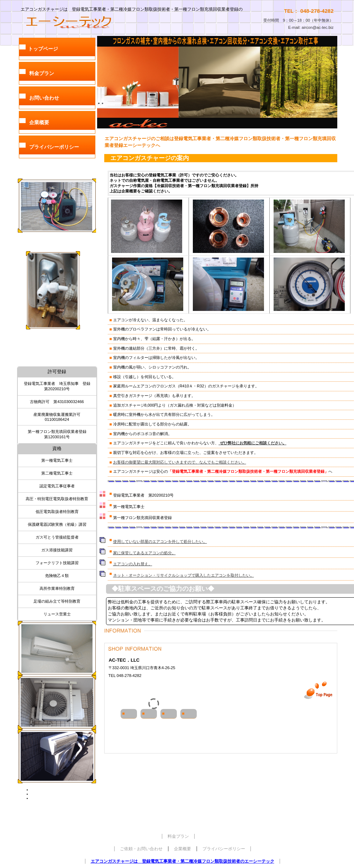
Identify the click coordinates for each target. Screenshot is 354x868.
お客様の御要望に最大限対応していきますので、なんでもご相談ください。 (180, 462)
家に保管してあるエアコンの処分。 (144, 553)
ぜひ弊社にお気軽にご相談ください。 (253, 443)
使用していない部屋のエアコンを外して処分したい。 (160, 541)
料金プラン (178, 836)
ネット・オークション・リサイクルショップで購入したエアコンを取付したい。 (184, 575)
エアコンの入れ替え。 (133, 564)
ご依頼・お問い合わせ (141, 849)
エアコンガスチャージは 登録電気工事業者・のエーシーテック (183, 861)
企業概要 (183, 849)
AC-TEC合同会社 (80, 22)
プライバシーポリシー (224, 849)
